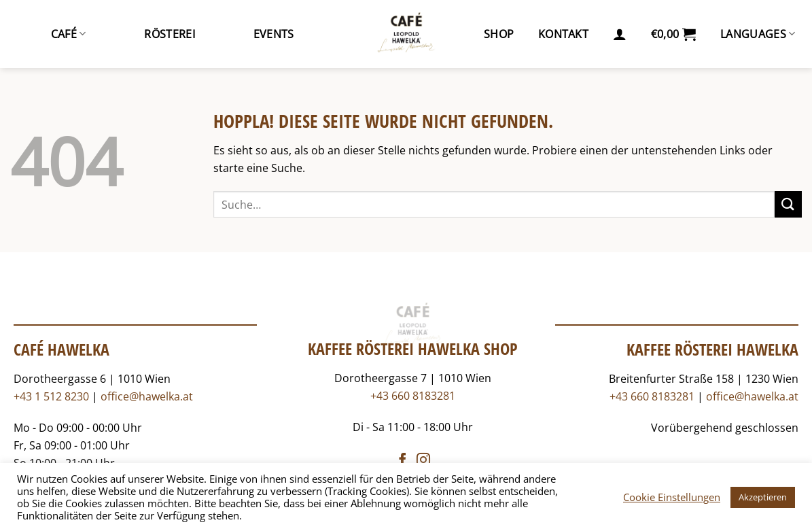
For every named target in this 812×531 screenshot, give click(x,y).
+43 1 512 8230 (51, 396)
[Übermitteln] (788, 204)
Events (274, 34)
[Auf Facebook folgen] (402, 461)
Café (69, 34)
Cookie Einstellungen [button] (672, 497)
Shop (499, 34)
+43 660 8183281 (413, 396)
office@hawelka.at (147, 396)
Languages (758, 34)
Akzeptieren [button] (763, 497)
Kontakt (563, 34)
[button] (620, 34)
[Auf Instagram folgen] (423, 461)
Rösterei (170, 34)
